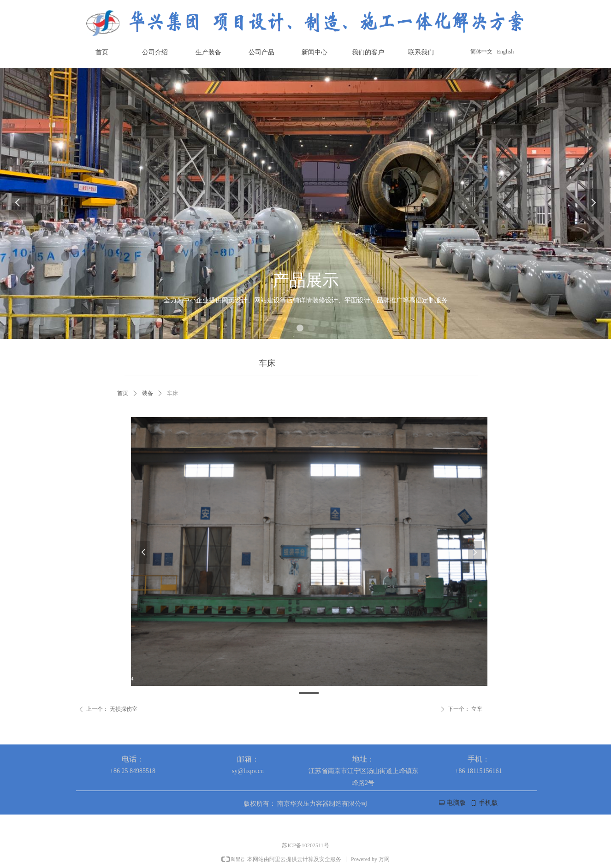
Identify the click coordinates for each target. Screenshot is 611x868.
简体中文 (481, 52)
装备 (148, 393)
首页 (123, 393)
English (506, 52)
